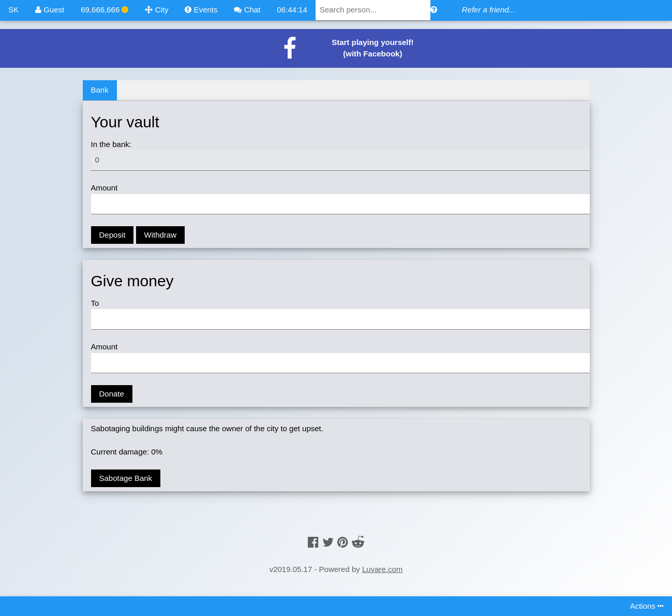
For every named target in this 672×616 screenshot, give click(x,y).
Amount (104, 188)
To (95, 303)
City (156, 10)
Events (201, 10)
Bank (100, 90)
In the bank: (111, 144)
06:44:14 (292, 10)
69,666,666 (104, 10)
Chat (247, 10)
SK (13, 10)
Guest (50, 10)
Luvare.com (382, 569)
